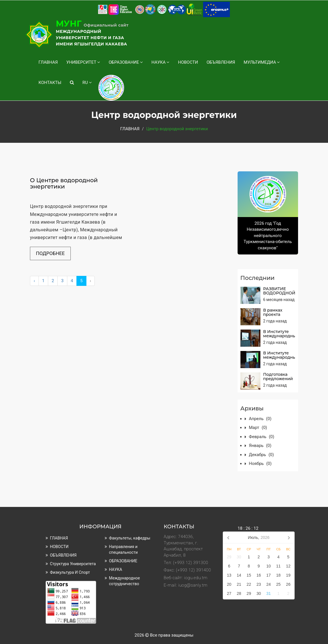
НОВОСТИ (188, 62)
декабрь (262, 455)
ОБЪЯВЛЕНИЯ (221, 62)
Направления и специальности (123, 549)
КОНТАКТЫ (50, 83)
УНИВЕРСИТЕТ (83, 62)
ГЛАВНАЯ (48, 62)
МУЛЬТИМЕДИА (262, 62)
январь (260, 446)
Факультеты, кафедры (130, 538)
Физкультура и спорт (70, 572)
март (258, 428)
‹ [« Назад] (34, 281)
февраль (262, 437)
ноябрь (260, 464)
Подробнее (50, 253)
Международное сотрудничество (124, 581)
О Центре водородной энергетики (64, 183)
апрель (260, 419)
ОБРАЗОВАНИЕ (126, 62)
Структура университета (73, 564)
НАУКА (160, 62)
